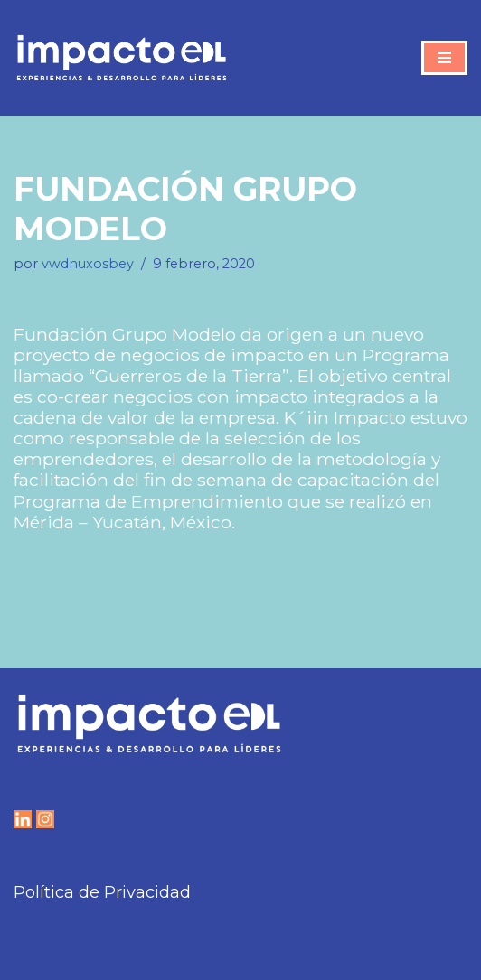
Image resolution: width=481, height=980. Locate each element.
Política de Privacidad (102, 892)
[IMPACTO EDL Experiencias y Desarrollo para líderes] (122, 58)
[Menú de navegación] (444, 58)
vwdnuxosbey (88, 264)
